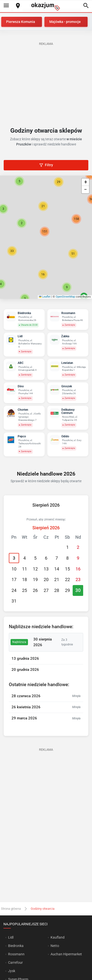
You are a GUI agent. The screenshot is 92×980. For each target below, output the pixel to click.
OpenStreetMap (65, 297)
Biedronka (16, 946)
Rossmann (16, 954)
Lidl (11, 937)
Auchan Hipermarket (66, 954)
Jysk (12, 971)
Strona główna (11, 909)
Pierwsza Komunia (21, 22)
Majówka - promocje (65, 22)
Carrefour (15, 962)
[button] (22, 223)
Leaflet (45, 297)
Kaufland (58, 937)
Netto (55, 946)
